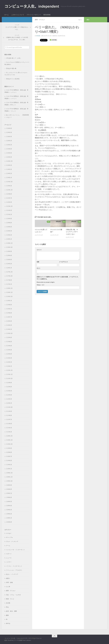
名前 (38, 262)
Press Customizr (27, 640)
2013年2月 (9, 362)
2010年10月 (9, 444)
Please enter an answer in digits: (46, 282)
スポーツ (9, 554)
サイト (39, 268)
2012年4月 (9, 395)
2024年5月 (9, 165)
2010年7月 (9, 456)
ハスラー (9, 562)
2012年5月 (9, 391)
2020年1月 (9, 239)
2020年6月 (9, 227)
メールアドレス (63, 262)
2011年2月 (9, 432)
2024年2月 (9, 173)
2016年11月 (9, 292)
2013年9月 (9, 337)
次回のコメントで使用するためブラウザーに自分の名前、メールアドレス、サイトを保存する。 (58, 278)
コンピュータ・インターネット (15, 550)
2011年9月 (9, 411)
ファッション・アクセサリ (14, 570)
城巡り (8, 578)
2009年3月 (9, 510)
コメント (39, 250)
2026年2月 (9, 145)
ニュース (9, 558)
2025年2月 (9, 157)
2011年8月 (9, 415)
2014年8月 (9, 313)
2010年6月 (9, 460)
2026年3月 (9, 141)
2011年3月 (9, 428)
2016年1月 (9, 301)
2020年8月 (9, 223)
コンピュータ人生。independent (32, 6)
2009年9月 (9, 485)
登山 (7, 607)
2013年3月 (9, 358)
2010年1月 (9, 469)
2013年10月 (9, 333)
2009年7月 (9, 493)
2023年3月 (9, 186)
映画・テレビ (10, 599)
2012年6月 (9, 387)
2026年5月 (9, 132)
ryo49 (38, 36)
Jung (7, 117)
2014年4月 (9, 321)
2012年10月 (9, 378)
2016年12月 (9, 288)
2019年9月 (9, 251)
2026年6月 (9, 128)
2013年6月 (9, 346)
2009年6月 (9, 497)
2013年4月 (9, 354)
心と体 (8, 587)
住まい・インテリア (12, 574)
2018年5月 (9, 264)
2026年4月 (9, 137)
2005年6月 (9, 522)
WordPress (11, 640)
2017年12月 (9, 272)
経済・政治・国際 (11, 611)
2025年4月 (9, 153)
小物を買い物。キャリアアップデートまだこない (72, 232)
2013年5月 (9, 350)
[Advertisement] (58, 58)
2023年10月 (9, 182)
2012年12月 (9, 370)
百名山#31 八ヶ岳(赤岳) (13, 79)
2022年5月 (9, 202)
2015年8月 (9, 305)
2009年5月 (9, 501)
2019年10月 (9, 247)
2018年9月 (9, 260)
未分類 (8, 603)
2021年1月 (9, 214)
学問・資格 (9, 582)
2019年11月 (9, 243)
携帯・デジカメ (40, 20)
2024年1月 (9, 178)
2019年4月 (9, 255)
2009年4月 (9, 506)
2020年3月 (9, 231)
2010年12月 (9, 436)
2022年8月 (9, 194)
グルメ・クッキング (12, 541)
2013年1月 (9, 366)
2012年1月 (9, 403)
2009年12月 (9, 473)
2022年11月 (9, 190)
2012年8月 (9, 383)
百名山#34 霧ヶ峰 (11, 68)
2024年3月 (9, 169)
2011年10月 (9, 407)
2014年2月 (9, 329)
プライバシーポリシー (34, 15)
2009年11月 (9, 477)
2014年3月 (9, 325)
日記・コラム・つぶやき (13, 595)
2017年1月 (9, 284)
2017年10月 (9, 276)
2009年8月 (9, 489)
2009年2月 (9, 514)
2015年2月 (9, 309)
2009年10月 (9, 481)
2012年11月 (9, 374)
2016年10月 (9, 296)
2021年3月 (9, 210)
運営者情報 (47, 15)
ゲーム (8, 546)
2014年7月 (9, 317)
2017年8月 (9, 280)
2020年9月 (9, 219)
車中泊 (8, 623)
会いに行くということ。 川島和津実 (17, 115)
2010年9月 (9, 448)
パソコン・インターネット (14, 566)
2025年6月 (9, 149)
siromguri (9, 533)
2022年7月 (9, 198)
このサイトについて (18, 15)
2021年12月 (9, 206)
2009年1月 (9, 518)
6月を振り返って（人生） (14, 58)
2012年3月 (9, 399)
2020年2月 (9, 235)
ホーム (7, 15)
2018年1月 (9, 268)
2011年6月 (9, 424)
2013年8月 (9, 342)
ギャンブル (9, 537)
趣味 (7, 615)
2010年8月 (9, 452)
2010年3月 (9, 465)
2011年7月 (9, 419)
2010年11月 (9, 440)
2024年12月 (9, 161)
